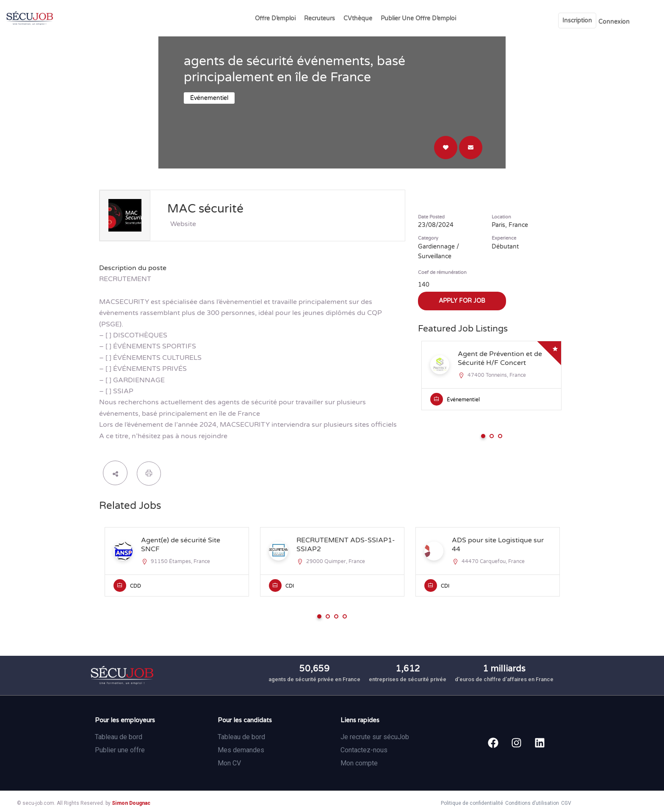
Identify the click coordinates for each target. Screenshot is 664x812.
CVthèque (358, 18)
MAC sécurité (205, 209)
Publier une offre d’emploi (418, 18)
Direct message (471, 148)
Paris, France (510, 225)
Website (183, 224)
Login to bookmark (446, 148)
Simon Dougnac (131, 803)
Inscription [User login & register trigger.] (577, 21)
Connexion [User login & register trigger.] (614, 22)
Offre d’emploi (275, 18)
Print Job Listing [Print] (149, 474)
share (115, 473)
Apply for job (462, 301)
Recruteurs (320, 18)
